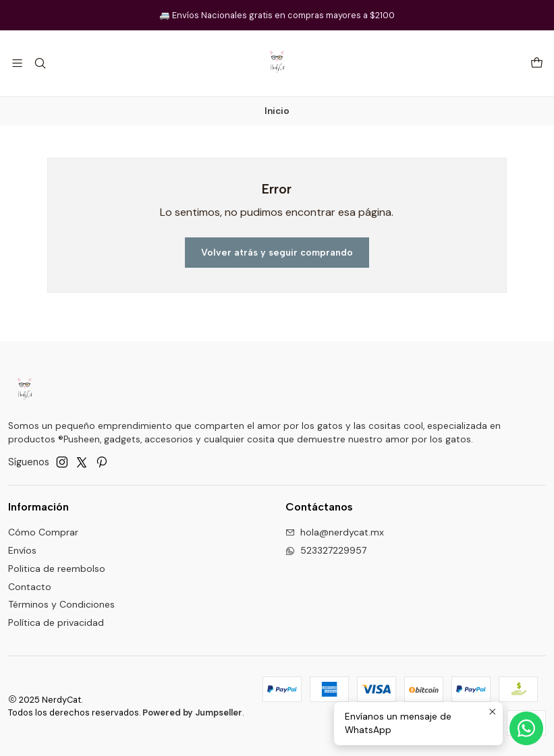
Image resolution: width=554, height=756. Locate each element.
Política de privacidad (56, 622)
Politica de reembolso (57, 569)
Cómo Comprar (43, 532)
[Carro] (537, 64)
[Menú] (17, 63)
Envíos (22, 550)
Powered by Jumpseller (192, 713)
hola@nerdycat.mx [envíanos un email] (335, 532)
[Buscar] (39, 63)
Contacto (30, 587)
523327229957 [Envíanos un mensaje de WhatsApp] (326, 550)
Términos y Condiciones (61, 604)
